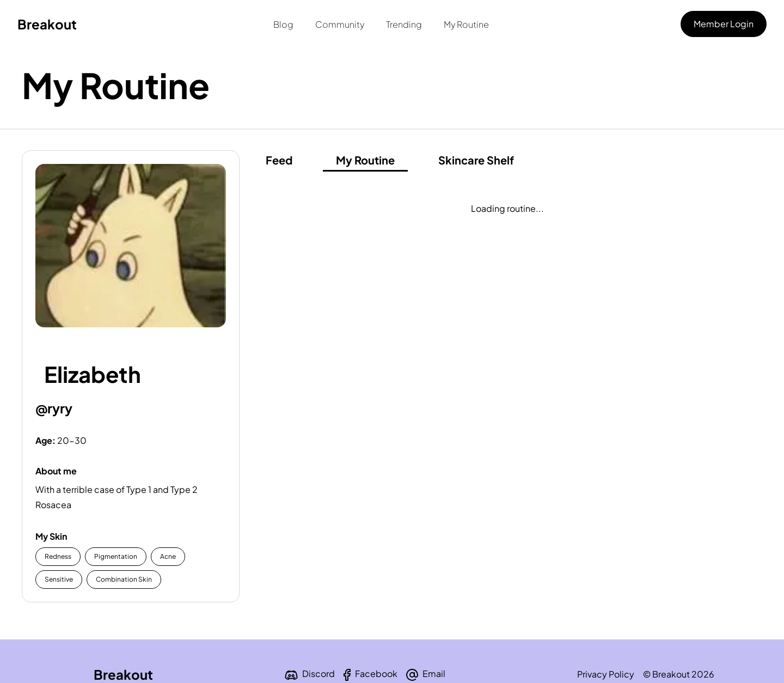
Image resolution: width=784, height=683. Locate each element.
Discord (318, 673)
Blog (283, 24)
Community (340, 24)
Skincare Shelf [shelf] (476, 160)
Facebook (376, 673)
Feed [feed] (279, 160)
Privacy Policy (606, 674)
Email (434, 673)
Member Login (724, 24)
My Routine (466, 24)
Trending (404, 24)
